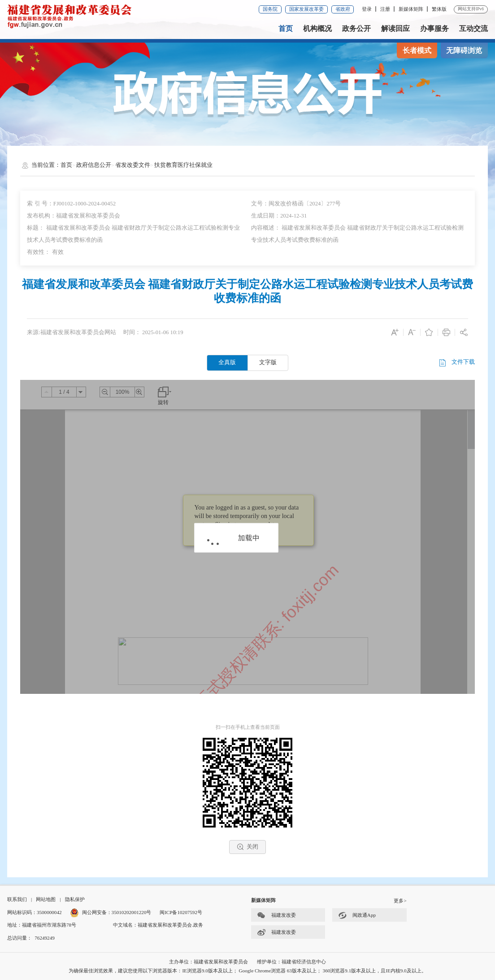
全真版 (227, 362)
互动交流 (473, 28)
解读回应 (395, 28)
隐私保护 (75, 899)
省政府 (343, 9)
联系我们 (17, 899)
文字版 (268, 362)
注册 (385, 9)
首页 (286, 28)
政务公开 (356, 28)
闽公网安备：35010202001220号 (111, 912)
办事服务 (434, 28)
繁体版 (439, 9)
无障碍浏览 (464, 50)
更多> (400, 901)
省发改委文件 (133, 165)
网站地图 (46, 899)
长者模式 (417, 50)
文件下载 (456, 363)
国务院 (270, 9)
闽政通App (357, 915)
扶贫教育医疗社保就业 (183, 165)
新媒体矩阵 (411, 9)
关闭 (247, 847)
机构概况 (317, 28)
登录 (367, 9)
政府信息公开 (94, 165)
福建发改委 (276, 915)
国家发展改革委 (306, 9)
